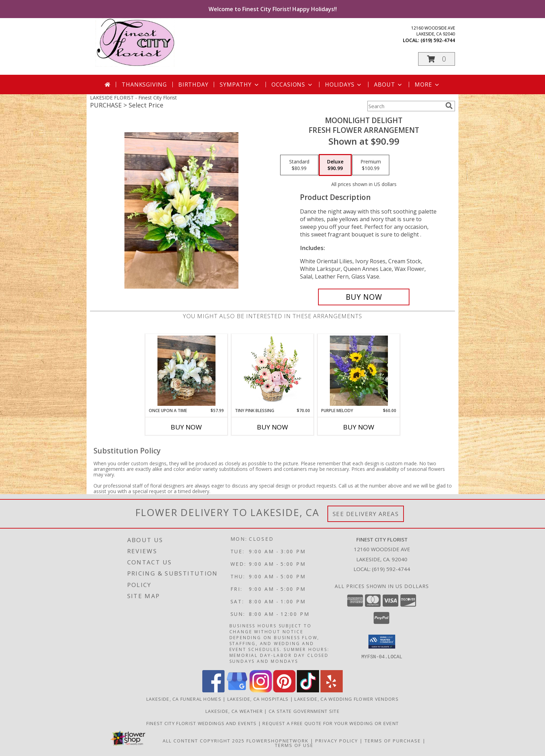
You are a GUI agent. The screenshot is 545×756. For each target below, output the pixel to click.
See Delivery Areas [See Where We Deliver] (366, 514)
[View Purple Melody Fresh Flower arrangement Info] (359, 371)
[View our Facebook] (213, 690)
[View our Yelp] (332, 690)
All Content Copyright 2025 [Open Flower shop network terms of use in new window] (204, 741)
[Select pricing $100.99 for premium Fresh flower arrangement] (371, 165)
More (427, 85)
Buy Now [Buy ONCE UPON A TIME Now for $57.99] (186, 427)
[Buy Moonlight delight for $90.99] (364, 297)
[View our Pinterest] (284, 690)
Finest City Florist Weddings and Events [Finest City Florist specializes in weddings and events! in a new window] (202, 723)
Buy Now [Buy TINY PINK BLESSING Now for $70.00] (272, 427)
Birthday (193, 85)
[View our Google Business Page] (237, 690)
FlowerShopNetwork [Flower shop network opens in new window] (278, 741)
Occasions (292, 85)
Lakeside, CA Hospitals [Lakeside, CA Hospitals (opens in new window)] (258, 699)
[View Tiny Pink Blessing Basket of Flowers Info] (273, 371)
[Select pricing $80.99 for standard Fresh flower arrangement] (299, 165)
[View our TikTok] (308, 690)
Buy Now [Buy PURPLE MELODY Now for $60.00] (359, 427)
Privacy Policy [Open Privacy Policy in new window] (337, 741)
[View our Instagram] (261, 690)
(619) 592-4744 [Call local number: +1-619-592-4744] (438, 40)
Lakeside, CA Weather (234, 711)
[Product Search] (405, 106)
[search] (449, 106)
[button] (437, 59)
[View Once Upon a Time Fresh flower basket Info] (186, 371)
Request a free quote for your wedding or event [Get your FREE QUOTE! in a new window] (331, 723)
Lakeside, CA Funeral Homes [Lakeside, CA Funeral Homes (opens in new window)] (184, 699)
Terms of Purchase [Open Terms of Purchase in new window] (393, 741)
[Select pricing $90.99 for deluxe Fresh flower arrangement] (335, 165)
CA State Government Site (304, 711)
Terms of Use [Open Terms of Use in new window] (294, 745)
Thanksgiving (144, 85)
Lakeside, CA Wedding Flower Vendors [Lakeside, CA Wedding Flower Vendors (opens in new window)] (347, 699)
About (389, 85)
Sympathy (240, 85)
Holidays (344, 85)
